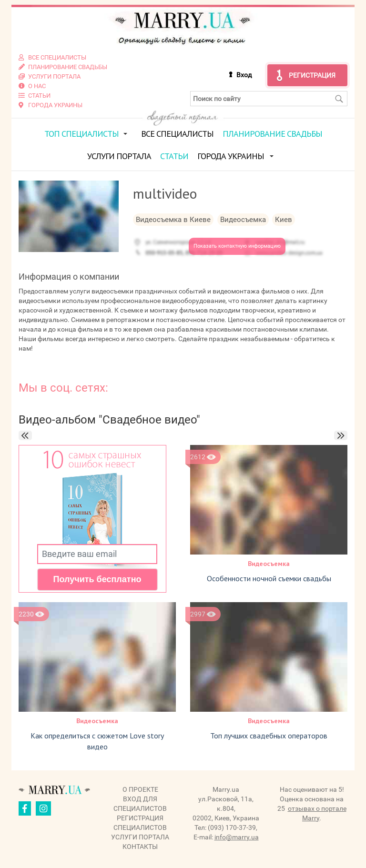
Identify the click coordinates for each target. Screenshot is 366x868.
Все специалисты (177, 134)
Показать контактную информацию (237, 246)
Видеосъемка (269, 564)
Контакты (140, 847)
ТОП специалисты (81, 134)
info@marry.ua (237, 837)
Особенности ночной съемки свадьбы (269, 578)
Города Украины (231, 156)
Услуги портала (119, 156)
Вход (244, 75)
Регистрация (312, 75)
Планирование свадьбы (272, 134)
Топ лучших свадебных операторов (269, 736)
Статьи (174, 156)
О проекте (140, 789)
